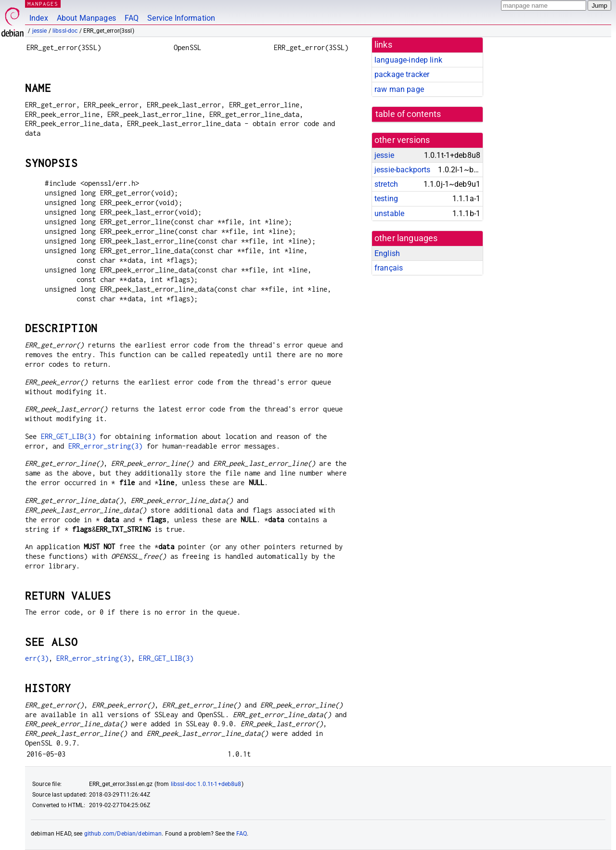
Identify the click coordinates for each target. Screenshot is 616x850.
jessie (40, 31)
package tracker (402, 74)
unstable (389, 213)
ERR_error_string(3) (106, 446)
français (389, 268)
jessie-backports (402, 170)
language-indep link (408, 60)
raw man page (399, 89)
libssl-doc (65, 31)
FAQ (132, 18)
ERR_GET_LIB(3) (68, 436)
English (387, 253)
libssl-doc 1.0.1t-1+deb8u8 (206, 784)
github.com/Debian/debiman (123, 834)
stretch (386, 184)
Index (39, 18)
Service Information (181, 18)
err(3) (37, 658)
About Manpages (86, 18)
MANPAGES (43, 4)
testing (386, 199)
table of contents (408, 114)
